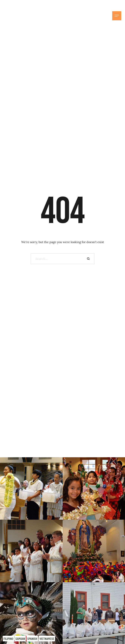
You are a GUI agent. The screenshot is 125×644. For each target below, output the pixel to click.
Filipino (8, 639)
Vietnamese (47, 639)
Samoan (20, 639)
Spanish (32, 639)
